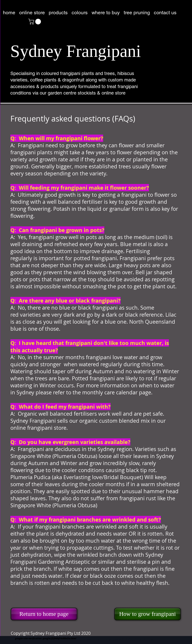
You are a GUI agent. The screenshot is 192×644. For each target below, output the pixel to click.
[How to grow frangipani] (148, 614)
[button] (35, 22)
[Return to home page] (44, 614)
